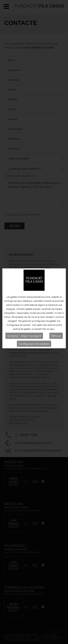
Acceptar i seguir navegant (24, 330)
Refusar (56, 330)
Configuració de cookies (34, 338)
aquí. (53, 323)
